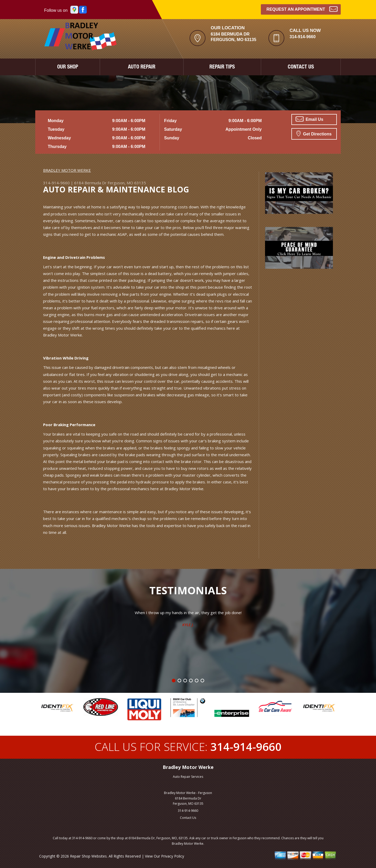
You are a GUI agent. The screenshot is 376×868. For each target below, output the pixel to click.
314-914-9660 (303, 37)
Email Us (309, 119)
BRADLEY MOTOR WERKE (67, 170)
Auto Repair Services (188, 777)
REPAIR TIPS (222, 67)
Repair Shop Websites (88, 856)
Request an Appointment (302, 9)
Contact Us (188, 818)
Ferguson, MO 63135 (127, 183)
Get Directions (314, 133)
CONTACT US (301, 67)
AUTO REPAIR (142, 67)
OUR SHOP (68, 67)
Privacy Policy (173, 856)
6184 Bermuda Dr (90, 183)
